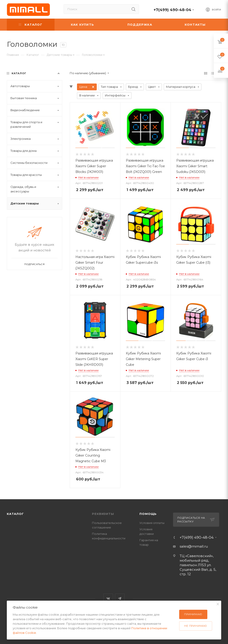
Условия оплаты (152, 523)
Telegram (120, 599)
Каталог (15, 514)
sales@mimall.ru (194, 546)
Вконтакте (108, 599)
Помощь (148, 514)
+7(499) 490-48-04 (172, 10)
